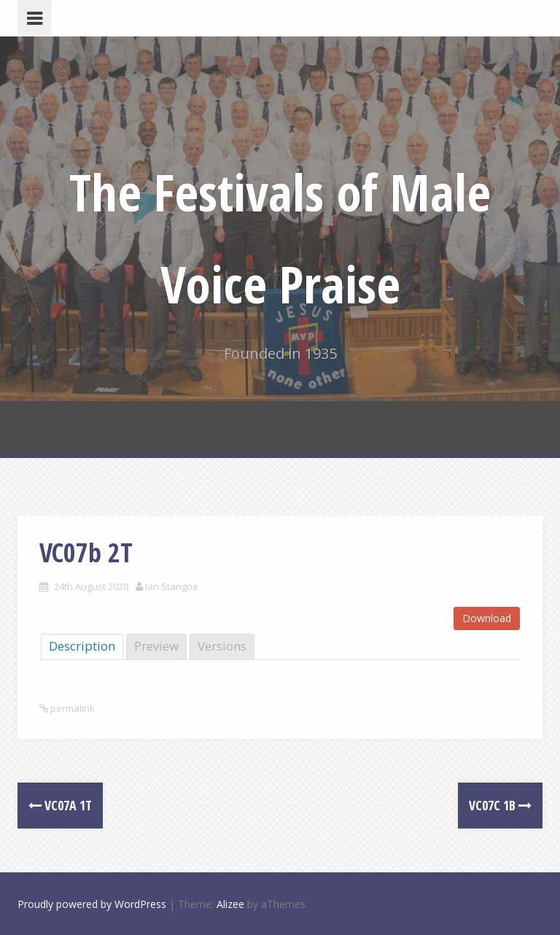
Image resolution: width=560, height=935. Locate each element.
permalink (71, 708)
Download (487, 618)
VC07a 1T (60, 805)
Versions (222, 646)
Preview (156, 646)
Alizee (230, 904)
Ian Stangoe (172, 586)
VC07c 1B (500, 805)
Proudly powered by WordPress (92, 904)
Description (82, 646)
